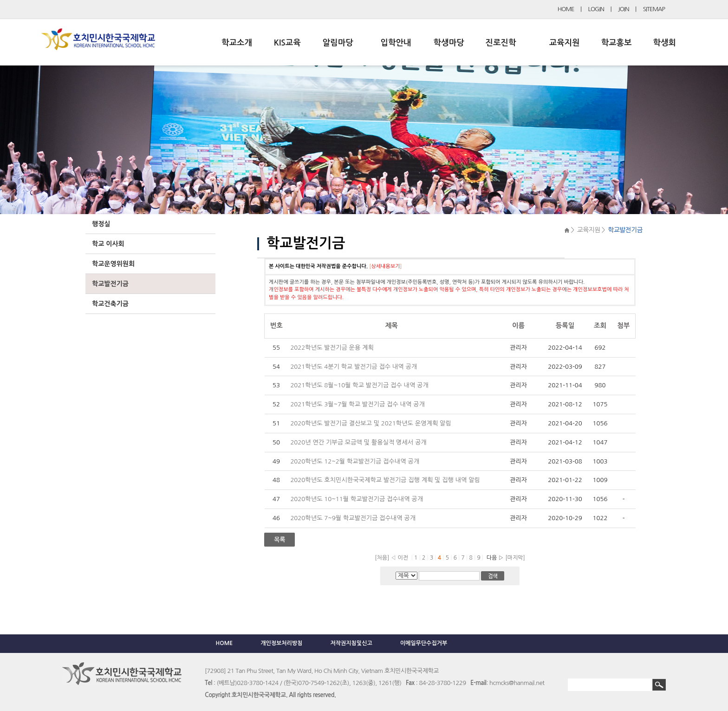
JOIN (624, 9)
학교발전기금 (110, 284)
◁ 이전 (400, 558)
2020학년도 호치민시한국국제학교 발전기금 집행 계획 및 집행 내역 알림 (385, 480)
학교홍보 (617, 43)
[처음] (382, 558)
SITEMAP (654, 9)
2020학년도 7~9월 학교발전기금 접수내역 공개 (354, 518)
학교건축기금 (110, 304)
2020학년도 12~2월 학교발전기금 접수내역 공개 (355, 461)
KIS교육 (287, 43)
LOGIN (596, 9)
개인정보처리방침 (281, 643)
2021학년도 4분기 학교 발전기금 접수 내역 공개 (354, 367)
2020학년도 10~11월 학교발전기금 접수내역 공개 (357, 499)
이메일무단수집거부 (424, 643)
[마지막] (515, 558)
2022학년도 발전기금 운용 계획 (332, 348)
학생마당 (449, 43)
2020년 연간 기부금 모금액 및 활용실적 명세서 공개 (359, 442)
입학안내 (396, 43)
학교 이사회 (108, 244)
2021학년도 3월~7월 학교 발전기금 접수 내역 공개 (358, 404)
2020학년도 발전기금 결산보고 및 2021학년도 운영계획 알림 (370, 423)
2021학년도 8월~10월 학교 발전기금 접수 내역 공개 (360, 385)
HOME (566, 9)
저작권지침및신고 (351, 643)
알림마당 (338, 43)
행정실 (101, 224)
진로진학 (500, 43)
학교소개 (237, 43)
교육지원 (565, 43)
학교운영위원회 (113, 264)
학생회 (665, 43)
